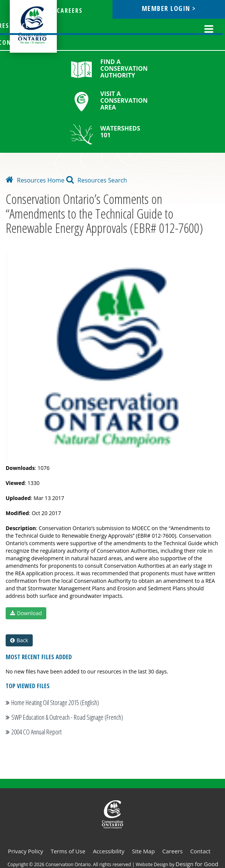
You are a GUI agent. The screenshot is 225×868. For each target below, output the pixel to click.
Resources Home (35, 180)
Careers (172, 851)
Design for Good (197, 864)
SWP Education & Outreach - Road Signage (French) (67, 717)
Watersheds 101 (120, 132)
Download (26, 613)
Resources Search (97, 180)
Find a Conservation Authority (124, 68)
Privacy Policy (26, 851)
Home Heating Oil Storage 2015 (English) (55, 702)
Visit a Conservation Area (124, 100)
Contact (200, 851)
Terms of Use (68, 851)
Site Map (144, 851)
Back (19, 640)
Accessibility (109, 851)
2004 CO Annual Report (36, 732)
